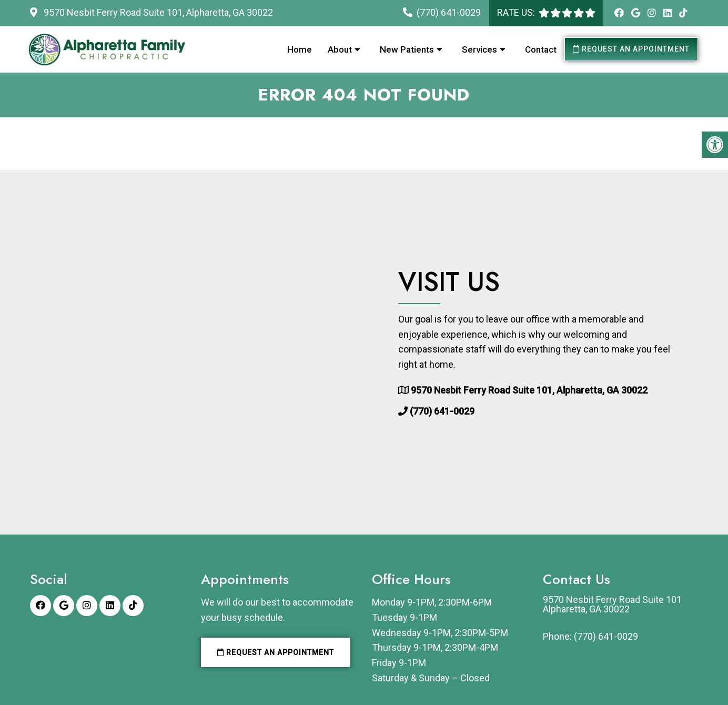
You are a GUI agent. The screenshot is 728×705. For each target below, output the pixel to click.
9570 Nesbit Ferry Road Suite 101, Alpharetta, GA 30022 (157, 12)
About (340, 49)
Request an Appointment (631, 49)
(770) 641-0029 (449, 12)
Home (300, 49)
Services (479, 49)
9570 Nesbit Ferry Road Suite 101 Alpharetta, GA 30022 (612, 605)
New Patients (407, 49)
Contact (541, 49)
